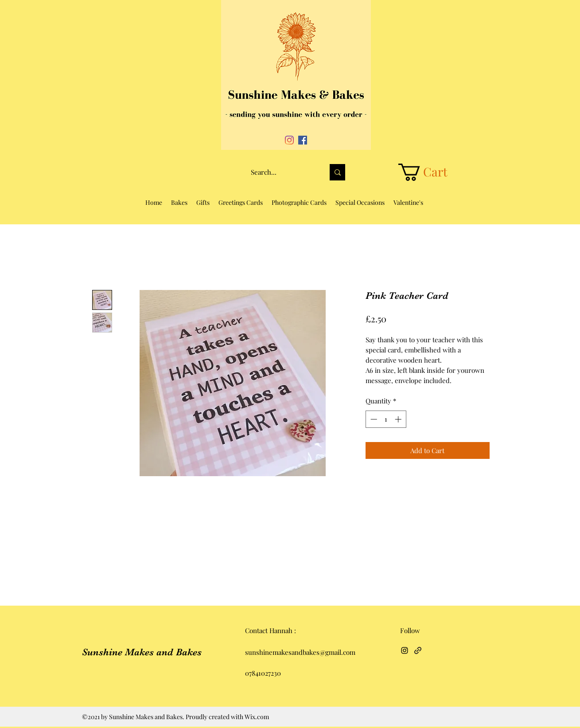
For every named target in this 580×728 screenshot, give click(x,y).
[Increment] (399, 419)
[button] (432, 172)
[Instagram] (289, 140)
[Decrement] (373, 419)
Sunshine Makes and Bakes (142, 652)
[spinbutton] (386, 419)
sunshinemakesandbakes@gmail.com (300, 652)
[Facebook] (303, 140)
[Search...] (281, 172)
